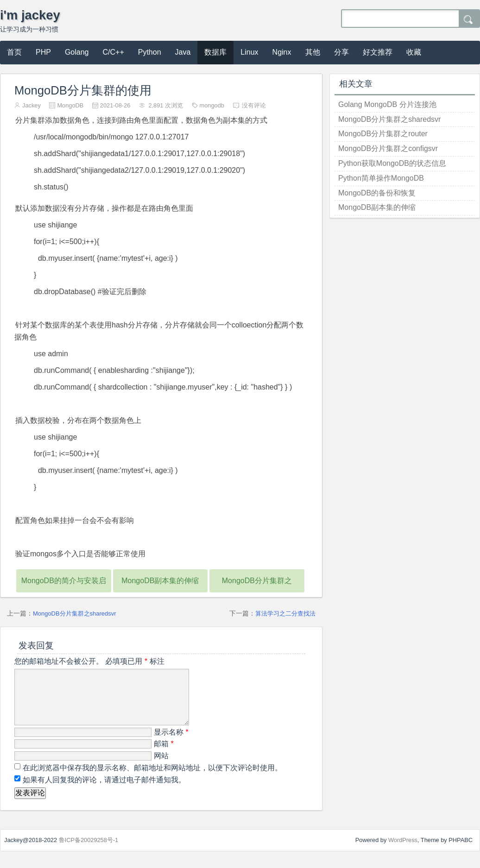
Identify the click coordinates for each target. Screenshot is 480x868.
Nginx (282, 52)
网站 (161, 767)
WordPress (403, 851)
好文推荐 (378, 52)
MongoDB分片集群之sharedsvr (74, 613)
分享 (341, 52)
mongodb (212, 105)
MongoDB (70, 105)
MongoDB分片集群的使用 (83, 90)
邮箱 (164, 755)
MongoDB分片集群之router (383, 134)
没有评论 (254, 105)
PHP (43, 52)
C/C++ (114, 52)
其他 (313, 52)
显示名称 (171, 743)
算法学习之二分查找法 (285, 613)
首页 (14, 52)
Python (150, 52)
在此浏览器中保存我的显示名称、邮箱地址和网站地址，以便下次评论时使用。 (152, 779)
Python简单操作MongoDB (381, 178)
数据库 (215, 52)
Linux (249, 52)
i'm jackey (30, 15)
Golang (77, 52)
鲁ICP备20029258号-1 (89, 851)
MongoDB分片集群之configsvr (388, 148)
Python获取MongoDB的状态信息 (392, 163)
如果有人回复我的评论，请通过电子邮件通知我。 (103, 791)
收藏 (414, 52)
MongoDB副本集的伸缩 (160, 581)
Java (183, 52)
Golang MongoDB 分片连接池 (387, 104)
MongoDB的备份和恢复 (377, 193)
